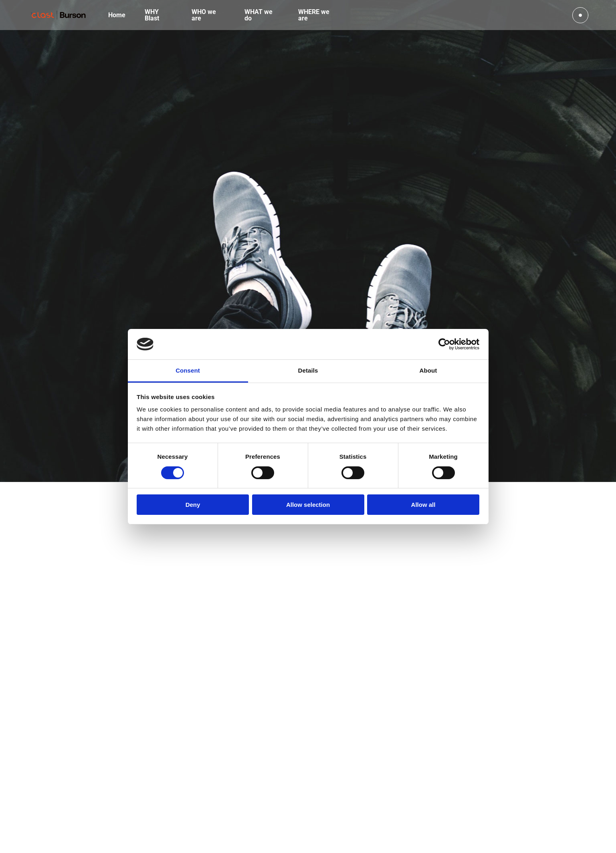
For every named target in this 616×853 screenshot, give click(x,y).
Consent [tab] (188, 370)
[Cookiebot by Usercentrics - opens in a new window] (444, 344)
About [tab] (428, 370)
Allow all (423, 505)
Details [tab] (308, 370)
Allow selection (308, 505)
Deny (193, 505)
